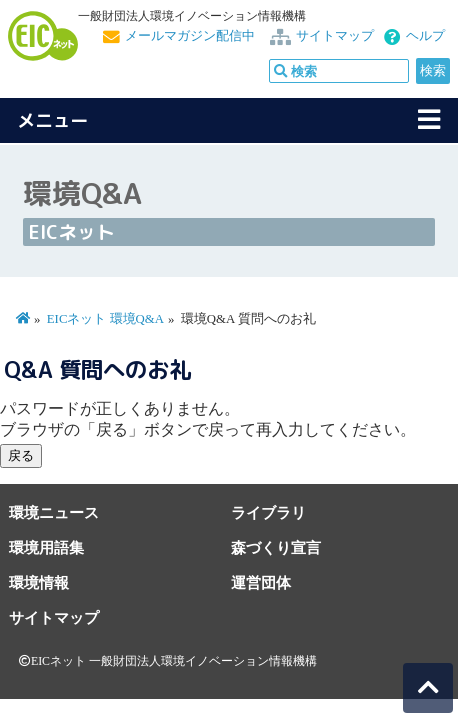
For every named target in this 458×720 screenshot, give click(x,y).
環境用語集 (46, 547)
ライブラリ (268, 512)
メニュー (53, 120)
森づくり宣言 (276, 547)
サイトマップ (335, 36)
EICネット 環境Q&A (105, 319)
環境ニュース (54, 512)
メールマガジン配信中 (190, 36)
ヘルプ (425, 36)
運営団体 (261, 582)
